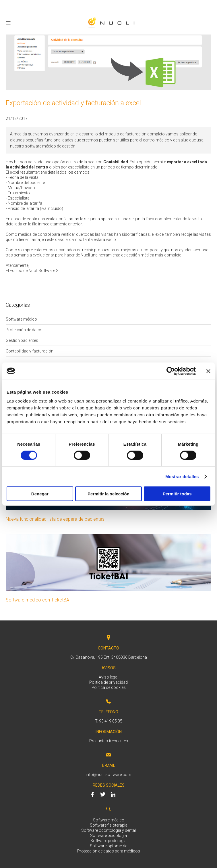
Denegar (40, 494)
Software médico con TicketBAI (38, 600)
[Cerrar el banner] (208, 371)
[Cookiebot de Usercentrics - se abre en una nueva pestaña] (171, 371)
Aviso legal (108, 677)
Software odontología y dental (108, 830)
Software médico (109, 820)
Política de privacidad (108, 682)
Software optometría (109, 846)
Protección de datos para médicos (109, 851)
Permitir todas (177, 494)
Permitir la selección (108, 494)
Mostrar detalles (182, 476)
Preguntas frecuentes (109, 741)
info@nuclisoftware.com (108, 775)
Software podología (108, 841)
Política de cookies (109, 687)
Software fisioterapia (109, 825)
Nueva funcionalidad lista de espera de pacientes (55, 519)
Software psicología (108, 836)
